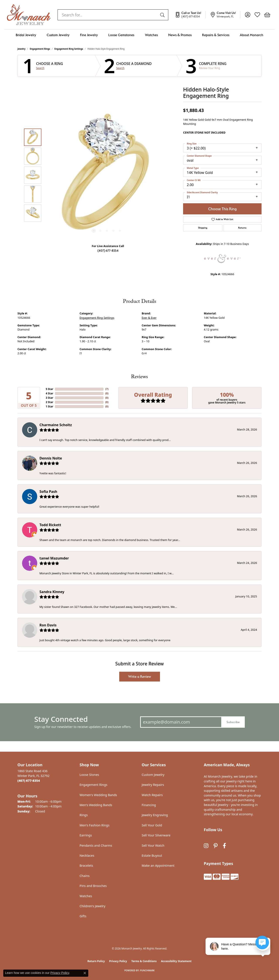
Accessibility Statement (176, 961)
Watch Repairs (152, 795)
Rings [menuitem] (84, 815)
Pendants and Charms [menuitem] (96, 845)
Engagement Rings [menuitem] (94, 785)
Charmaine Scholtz (56, 425)
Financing (149, 805)
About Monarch (252, 35)
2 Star (49, 402)
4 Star (49, 393)
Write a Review (140, 677)
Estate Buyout (152, 855)
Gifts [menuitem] (83, 916)
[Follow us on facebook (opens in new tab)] (224, 846)
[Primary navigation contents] (139, 35)
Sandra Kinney (52, 592)
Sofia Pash (48, 492)
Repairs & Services (216, 35)
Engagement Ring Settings (69, 49)
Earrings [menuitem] (86, 835)
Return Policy (96, 961)
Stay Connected (61, 719)
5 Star (49, 389)
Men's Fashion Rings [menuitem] (94, 825)
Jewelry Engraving (155, 815)
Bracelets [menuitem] (86, 866)
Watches (151, 35)
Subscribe (233, 722)
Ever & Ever (149, 318)
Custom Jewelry (58, 35)
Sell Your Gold (152, 825)
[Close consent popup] (85, 973)
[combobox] (108, 15)
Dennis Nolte (51, 458)
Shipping (203, 228)
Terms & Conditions (144, 961)
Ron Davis (48, 625)
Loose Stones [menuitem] (89, 775)
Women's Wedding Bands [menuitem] (98, 795)
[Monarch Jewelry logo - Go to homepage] (29, 15)
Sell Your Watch (153, 845)
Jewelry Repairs (153, 785)
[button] (248, 15)
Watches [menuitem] (86, 896)
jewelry (21, 49)
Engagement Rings (40, 49)
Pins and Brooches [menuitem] (93, 886)
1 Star (49, 406)
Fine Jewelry (89, 35)
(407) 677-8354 (108, 250)
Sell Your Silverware (156, 835)
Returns (242, 228)
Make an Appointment (158, 866)
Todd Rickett (50, 525)
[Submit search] (163, 15)
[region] (107, 175)
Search (40, 68)
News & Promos (180, 35)
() (107, 389)
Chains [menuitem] (85, 876)
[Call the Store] (29, 781)
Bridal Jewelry (26, 35)
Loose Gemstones (121, 35)
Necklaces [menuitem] (87, 855)
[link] (190, 15)
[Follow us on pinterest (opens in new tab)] (216, 846)
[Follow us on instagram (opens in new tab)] (206, 846)
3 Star (49, 398)
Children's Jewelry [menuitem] (92, 906)
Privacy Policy (118, 961)
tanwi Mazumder (54, 558)
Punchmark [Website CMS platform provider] (147, 970)
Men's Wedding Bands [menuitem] (96, 805)
